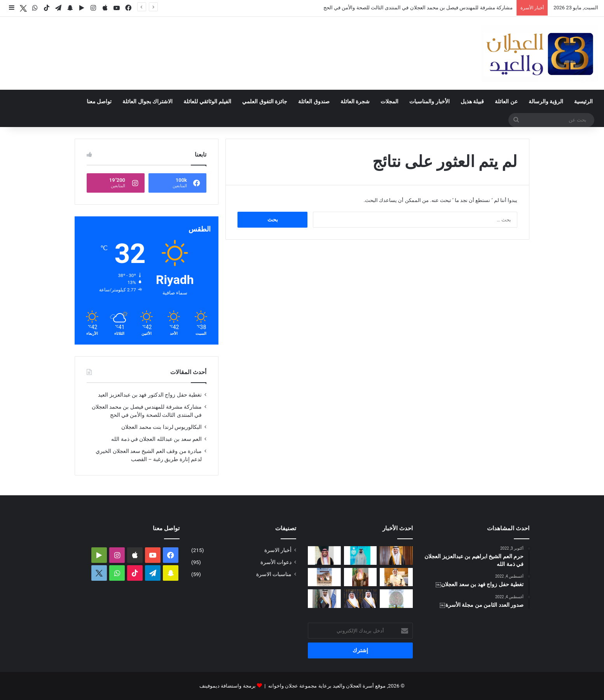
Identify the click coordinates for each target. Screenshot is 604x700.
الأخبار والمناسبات (429, 101)
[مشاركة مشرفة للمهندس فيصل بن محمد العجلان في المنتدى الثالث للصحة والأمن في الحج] (360, 555)
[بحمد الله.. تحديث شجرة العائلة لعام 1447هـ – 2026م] (396, 599)
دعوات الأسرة (276, 562)
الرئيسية (583, 101)
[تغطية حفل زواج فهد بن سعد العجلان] (360, 599)
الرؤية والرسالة (546, 101)
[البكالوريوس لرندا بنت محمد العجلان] (324, 555)
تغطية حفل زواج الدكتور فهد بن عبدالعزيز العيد (150, 395)
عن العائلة (506, 101)
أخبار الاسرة (278, 550)
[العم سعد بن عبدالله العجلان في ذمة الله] (396, 577)
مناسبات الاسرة (274, 574)
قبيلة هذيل (472, 101)
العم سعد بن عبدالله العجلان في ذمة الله (156, 439)
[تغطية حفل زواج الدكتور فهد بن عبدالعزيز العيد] (396, 555)
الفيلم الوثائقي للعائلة (207, 101)
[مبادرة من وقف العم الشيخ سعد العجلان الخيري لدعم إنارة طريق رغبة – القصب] (360, 577)
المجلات (389, 101)
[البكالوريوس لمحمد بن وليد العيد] (324, 599)
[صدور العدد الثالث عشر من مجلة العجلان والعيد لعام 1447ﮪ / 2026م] (324, 577)
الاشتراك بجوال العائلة (148, 101)
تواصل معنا (99, 101)
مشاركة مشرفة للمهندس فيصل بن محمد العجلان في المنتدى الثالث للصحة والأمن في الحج (418, 8)
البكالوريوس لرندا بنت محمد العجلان (161, 427)
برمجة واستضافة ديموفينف (227, 686)
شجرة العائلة (355, 101)
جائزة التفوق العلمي (265, 101)
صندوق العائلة (314, 101)
